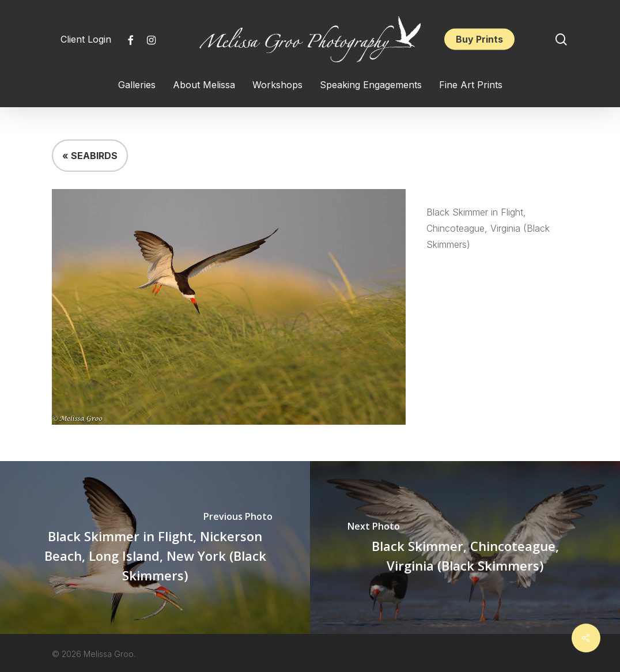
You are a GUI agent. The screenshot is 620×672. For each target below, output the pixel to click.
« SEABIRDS (90, 156)
